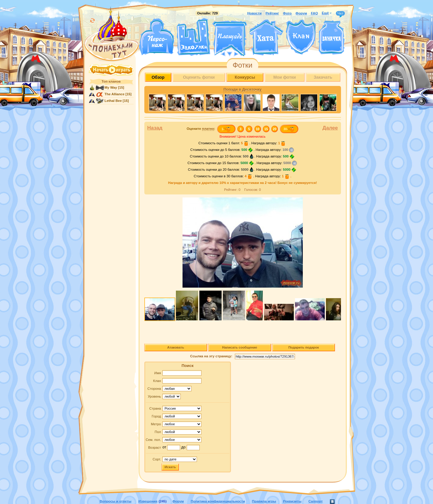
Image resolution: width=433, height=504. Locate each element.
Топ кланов (111, 81)
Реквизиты (292, 501)
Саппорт (316, 501)
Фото (287, 13)
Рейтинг (272, 13)
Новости (254, 13)
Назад (155, 128)
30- (289, 129)
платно (208, 129)
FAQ (314, 13)
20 (275, 129)
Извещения (148, 501)
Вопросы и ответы (115, 501)
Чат (340, 14)
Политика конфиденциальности (218, 501)
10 (258, 129)
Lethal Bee (113, 101)
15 (266, 129)
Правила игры (264, 501)
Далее (330, 128)
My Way (111, 87)
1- (226, 129)
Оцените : (201, 129)
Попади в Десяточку (242, 90)
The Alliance (115, 94)
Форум (301, 13)
